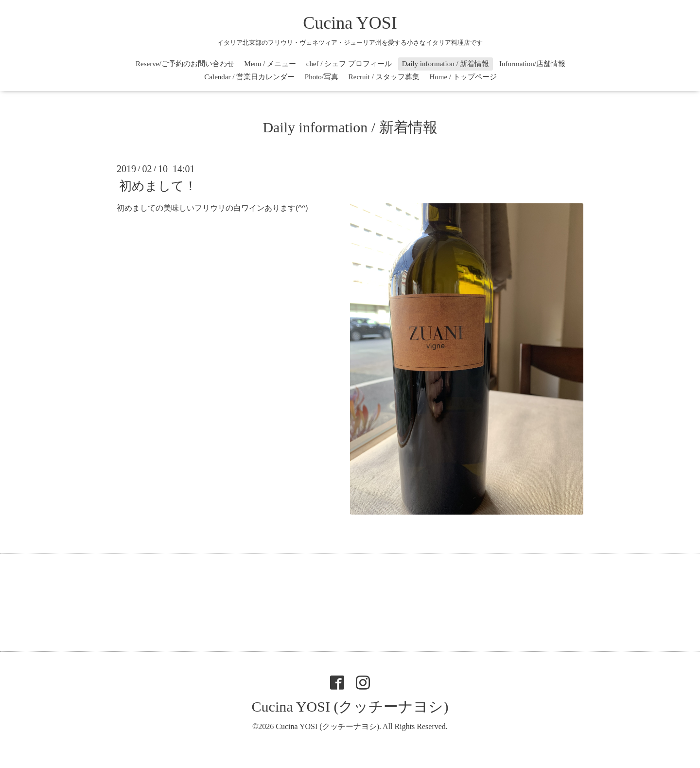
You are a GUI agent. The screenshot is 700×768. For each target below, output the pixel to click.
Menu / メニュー (270, 64)
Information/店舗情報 (532, 64)
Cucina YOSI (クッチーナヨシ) (350, 706)
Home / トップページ (463, 77)
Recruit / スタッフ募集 (384, 77)
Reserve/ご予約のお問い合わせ (185, 64)
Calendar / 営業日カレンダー (249, 77)
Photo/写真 (322, 77)
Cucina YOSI (350, 23)
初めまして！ (158, 186)
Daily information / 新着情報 (446, 64)
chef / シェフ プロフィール (349, 64)
